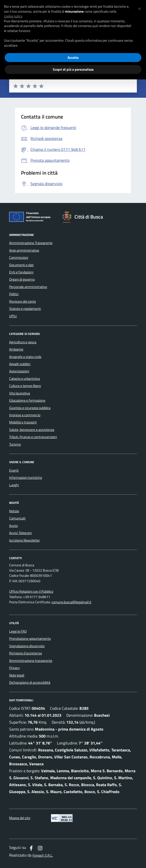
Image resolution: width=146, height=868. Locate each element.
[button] (140, 8)
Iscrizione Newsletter (24, 540)
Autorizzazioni (19, 371)
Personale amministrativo (28, 287)
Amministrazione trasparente (31, 661)
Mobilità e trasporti (23, 422)
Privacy (14, 668)
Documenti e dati (21, 265)
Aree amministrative (24, 250)
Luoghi (14, 485)
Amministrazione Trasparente (31, 243)
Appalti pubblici (20, 364)
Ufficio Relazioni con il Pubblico (31, 592)
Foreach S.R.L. (43, 855)
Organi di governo (22, 279)
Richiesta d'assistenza (25, 653)
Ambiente (16, 349)
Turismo (15, 444)
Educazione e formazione (27, 400)
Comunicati (17, 518)
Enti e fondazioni (21, 272)
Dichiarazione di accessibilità (30, 682)
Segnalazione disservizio (27, 646)
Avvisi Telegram (21, 533)
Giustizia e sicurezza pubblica (30, 408)
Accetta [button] (73, 57)
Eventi (14, 470)
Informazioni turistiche (26, 478)
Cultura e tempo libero (25, 386)
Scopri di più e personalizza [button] (73, 69)
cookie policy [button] (13, 16)
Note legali (17, 675)
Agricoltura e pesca (23, 342)
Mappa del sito (20, 818)
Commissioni (19, 257)
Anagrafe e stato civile (25, 357)
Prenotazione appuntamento (30, 639)
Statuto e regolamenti (25, 309)
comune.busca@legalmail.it (71, 602)
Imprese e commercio (25, 415)
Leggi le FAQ (18, 631)
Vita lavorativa (20, 393)
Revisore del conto (23, 301)
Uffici (13, 316)
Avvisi (13, 526)
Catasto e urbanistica (24, 379)
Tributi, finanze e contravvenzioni (33, 437)
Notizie (14, 511)
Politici (14, 294)
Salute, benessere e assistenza (32, 430)
